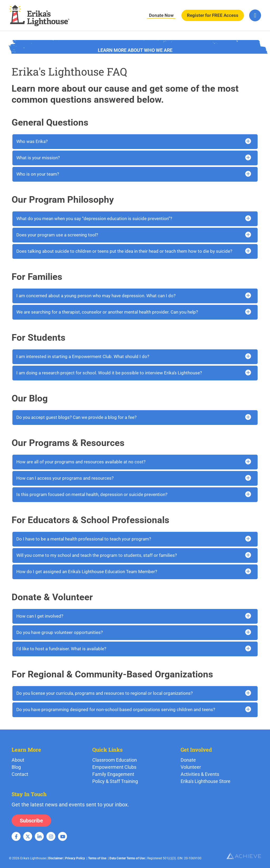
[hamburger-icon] (255, 15)
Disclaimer (56, 858)
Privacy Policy (75, 858)
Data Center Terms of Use (127, 858)
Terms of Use (97, 858)
